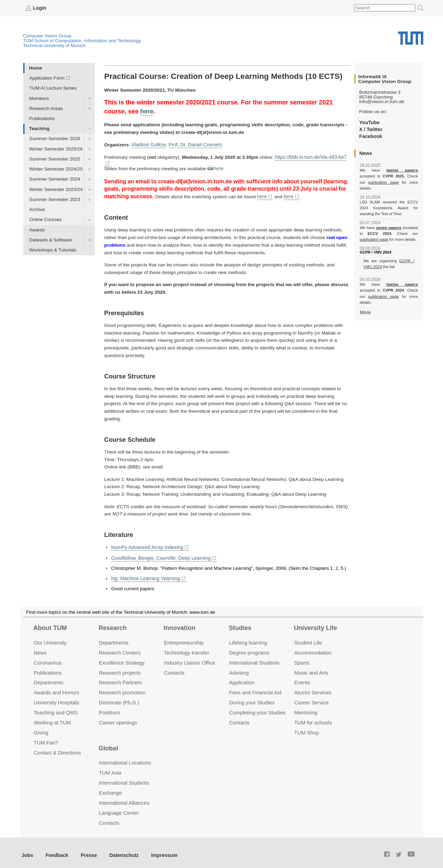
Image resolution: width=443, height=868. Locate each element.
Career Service (311, 697)
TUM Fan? (46, 737)
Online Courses (46, 220)
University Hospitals (56, 697)
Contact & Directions (57, 747)
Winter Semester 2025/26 (56, 149)
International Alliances (124, 797)
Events (302, 677)
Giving (41, 727)
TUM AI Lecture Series (53, 88)
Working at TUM (52, 717)
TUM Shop (306, 727)
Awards (37, 230)
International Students (254, 657)
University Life (315, 622)
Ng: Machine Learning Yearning (144, 573)
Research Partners (121, 677)
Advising (239, 667)
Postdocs (110, 707)
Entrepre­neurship (184, 637)
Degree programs (249, 647)
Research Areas (46, 108)
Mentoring (306, 707)
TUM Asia (110, 767)
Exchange (111, 787)
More (365, 300)
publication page (373, 182)
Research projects (120, 667)
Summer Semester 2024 (55, 179)
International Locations (125, 757)
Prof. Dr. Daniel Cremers (192, 144)
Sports (302, 657)
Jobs (27, 849)
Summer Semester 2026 (55, 139)
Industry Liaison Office (190, 657)
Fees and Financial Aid (255, 687)
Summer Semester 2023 (55, 199)
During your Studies (252, 697)
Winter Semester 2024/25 (56, 169)
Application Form (47, 78)
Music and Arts (311, 667)
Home (36, 68)
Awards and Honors (56, 687)
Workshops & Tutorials (53, 250)
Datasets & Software (51, 240)
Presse (86, 849)
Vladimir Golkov (148, 144)
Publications (42, 118)
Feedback (56, 849)
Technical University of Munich (55, 45)
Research (113, 622)
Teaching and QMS (56, 707)
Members (39, 98)
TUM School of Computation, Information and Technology (82, 40)
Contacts (174, 667)
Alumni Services (313, 687)
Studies (240, 622)
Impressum (158, 849)
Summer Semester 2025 (55, 159)
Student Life (308, 637)
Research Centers (120, 647)
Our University (50, 637)
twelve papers (389, 170)
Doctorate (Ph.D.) (119, 697)
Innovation (179, 622)
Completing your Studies (257, 707)
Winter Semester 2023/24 (56, 189)
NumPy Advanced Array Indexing (146, 543)
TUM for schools (313, 717)
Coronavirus (48, 657)
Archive (37, 209)
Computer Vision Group (47, 35)
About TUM (50, 622)
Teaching (39, 129)
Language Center (119, 807)
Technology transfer (187, 647)
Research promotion (122, 687)
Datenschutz (120, 849)
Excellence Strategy (122, 657)
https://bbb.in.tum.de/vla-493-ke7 (309, 157)
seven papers (389, 221)
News (40, 647)
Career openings (118, 717)
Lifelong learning (248, 637)
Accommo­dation (313, 647)
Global (108, 742)
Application (242, 677)
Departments (48, 677)
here (147, 111)
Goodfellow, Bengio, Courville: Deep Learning (159, 553)
